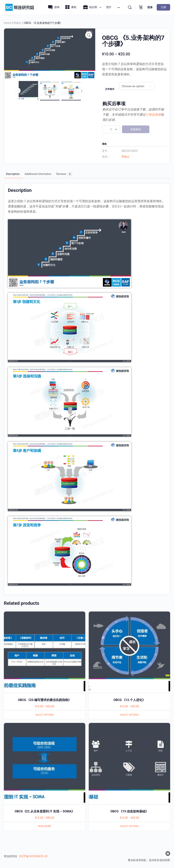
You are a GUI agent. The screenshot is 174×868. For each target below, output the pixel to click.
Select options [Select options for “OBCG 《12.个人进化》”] (129, 715)
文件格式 (110, 89)
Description (13, 174)
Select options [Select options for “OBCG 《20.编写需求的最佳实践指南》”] (45, 715)
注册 (163, 7)
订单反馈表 (153, 115)
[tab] (13, 174)
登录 (150, 7)
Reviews (64, 174)
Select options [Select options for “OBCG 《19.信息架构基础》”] (129, 826)
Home (8, 23)
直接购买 (136, 129)
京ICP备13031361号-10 (33, 856)
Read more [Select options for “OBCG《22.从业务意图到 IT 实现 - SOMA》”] (45, 826)
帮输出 (18, 23)
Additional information (38, 174)
